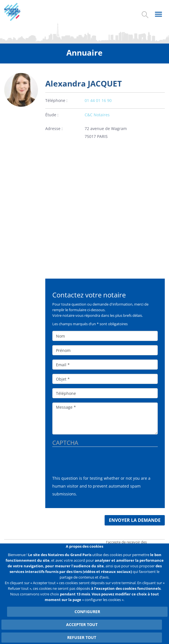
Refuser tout (82, 637)
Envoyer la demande (135, 520)
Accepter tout (82, 624)
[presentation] (95, 463)
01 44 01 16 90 (98, 100)
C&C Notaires (97, 115)
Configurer (87, 612)
